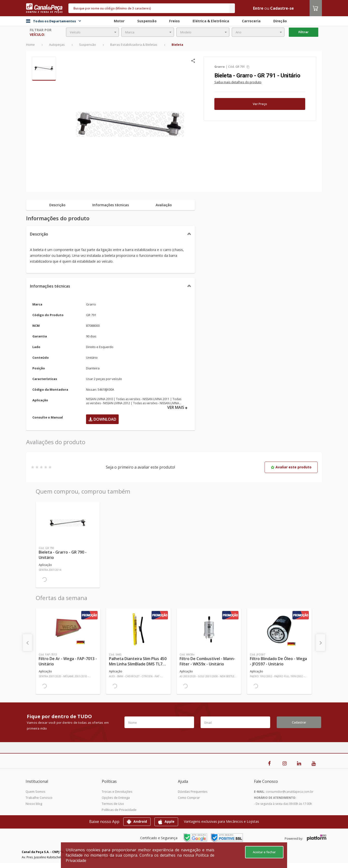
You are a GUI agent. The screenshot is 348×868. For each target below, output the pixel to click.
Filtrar (304, 32)
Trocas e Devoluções (117, 792)
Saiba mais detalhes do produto (238, 82)
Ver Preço (260, 104)
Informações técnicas (50, 286)
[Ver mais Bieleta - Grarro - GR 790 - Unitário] (68, 523)
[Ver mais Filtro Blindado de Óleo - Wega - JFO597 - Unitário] (279, 629)
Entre (258, 8)
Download (102, 419)
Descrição (39, 234)
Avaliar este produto (291, 467)
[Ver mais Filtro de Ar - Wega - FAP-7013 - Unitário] (68, 629)
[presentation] (28, 643)
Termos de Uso (113, 804)
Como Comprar (189, 798)
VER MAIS (177, 407)
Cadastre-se (282, 8)
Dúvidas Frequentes (193, 792)
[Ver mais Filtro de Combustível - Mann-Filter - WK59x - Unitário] (209, 629)
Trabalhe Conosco (39, 798)
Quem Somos (36, 792)
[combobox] (92, 32)
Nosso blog (34, 804)
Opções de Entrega (116, 798)
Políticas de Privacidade (119, 810)
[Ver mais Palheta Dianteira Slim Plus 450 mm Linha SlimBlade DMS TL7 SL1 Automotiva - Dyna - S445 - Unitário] (138, 629)
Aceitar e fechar (264, 852)
